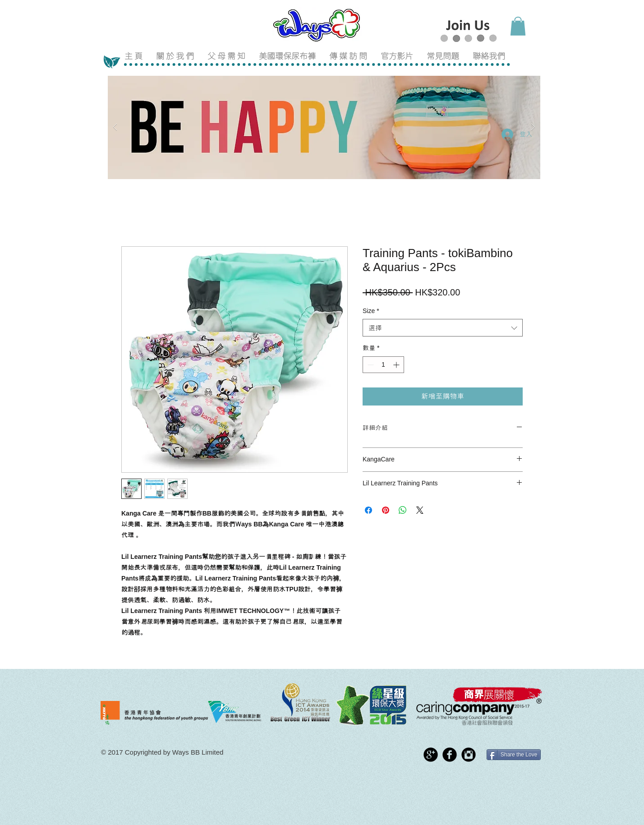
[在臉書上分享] (368, 510)
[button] (518, 26)
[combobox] (443, 328)
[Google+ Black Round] (431, 755)
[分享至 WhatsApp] (403, 510)
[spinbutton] (383, 365)
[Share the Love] (514, 755)
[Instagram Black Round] (469, 755)
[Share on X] (420, 510)
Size (371, 311)
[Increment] (397, 365)
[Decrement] (370, 365)
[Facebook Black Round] (450, 755)
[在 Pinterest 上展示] (386, 510)
